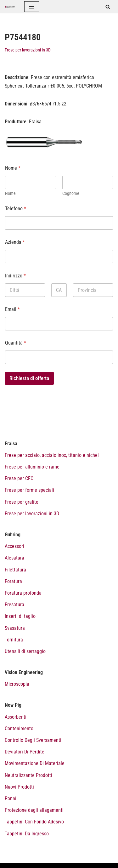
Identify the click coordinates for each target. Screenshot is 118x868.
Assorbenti (16, 717)
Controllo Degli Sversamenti (33, 740)
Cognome (71, 193)
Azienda (15, 242)
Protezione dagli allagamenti (34, 810)
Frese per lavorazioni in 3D (28, 50)
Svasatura (15, 628)
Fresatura (14, 605)
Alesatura (14, 558)
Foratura (13, 581)
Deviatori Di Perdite (25, 752)
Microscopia (17, 684)
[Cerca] (108, 7)
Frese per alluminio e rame (32, 467)
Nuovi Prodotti (19, 787)
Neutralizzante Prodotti (28, 775)
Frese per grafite (22, 502)
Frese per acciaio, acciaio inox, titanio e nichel (52, 455)
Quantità (16, 343)
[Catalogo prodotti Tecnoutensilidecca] (10, 7)
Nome (10, 193)
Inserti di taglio (20, 616)
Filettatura (15, 570)
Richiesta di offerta (29, 378)
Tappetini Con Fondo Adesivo (34, 822)
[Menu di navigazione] (32, 7)
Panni (11, 798)
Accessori (14, 546)
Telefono (16, 209)
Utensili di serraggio (25, 651)
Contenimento (19, 729)
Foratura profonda (23, 593)
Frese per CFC (19, 478)
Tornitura (14, 640)
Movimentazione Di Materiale (35, 763)
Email (12, 309)
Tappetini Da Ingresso (27, 834)
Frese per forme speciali (29, 490)
